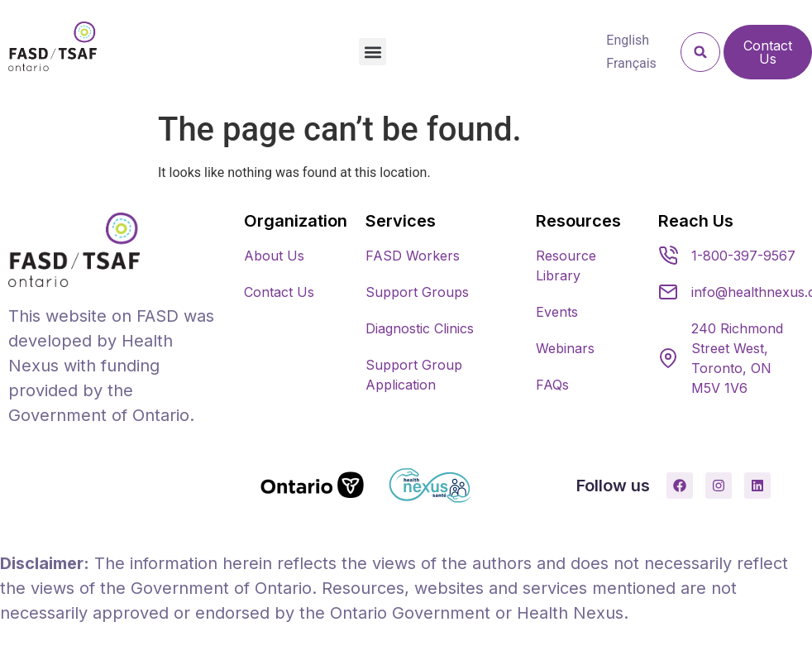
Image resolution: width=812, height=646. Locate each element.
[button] (373, 52)
